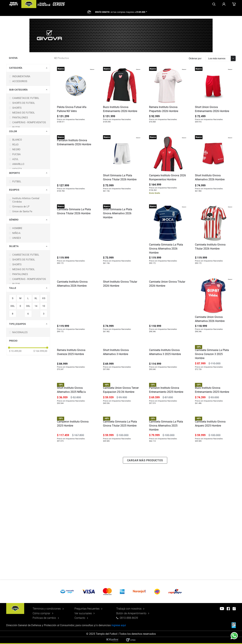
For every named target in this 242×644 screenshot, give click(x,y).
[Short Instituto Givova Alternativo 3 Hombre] (122, 377)
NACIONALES (20, 332)
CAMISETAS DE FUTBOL (26, 98)
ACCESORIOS (20, 81)
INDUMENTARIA (21, 76)
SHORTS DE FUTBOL (24, 103)
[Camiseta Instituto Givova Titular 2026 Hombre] (214, 236)
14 (36, 306)
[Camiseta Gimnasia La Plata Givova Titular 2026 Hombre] (76, 236)
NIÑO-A (16, 233)
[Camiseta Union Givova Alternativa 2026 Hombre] (214, 307)
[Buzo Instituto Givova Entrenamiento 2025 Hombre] (214, 448)
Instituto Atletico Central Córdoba (26, 200)
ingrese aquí (119, 625)
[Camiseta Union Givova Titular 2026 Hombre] (168, 307)
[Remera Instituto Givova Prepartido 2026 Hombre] (168, 97)
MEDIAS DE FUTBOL (24, 113)
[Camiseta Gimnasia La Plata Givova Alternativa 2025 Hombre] (168, 519)
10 (44, 306)
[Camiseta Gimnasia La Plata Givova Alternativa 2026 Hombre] (168, 236)
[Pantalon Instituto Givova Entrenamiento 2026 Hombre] (76, 166)
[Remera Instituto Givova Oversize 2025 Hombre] (76, 377)
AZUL (15, 159)
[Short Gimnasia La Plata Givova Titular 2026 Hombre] (122, 166)
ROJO (15, 145)
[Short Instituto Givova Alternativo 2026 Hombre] (214, 166)
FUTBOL (17, 182)
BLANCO (17, 140)
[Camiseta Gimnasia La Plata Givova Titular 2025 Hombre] (122, 519)
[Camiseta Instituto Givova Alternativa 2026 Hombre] (76, 307)
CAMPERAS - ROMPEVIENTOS (29, 122)
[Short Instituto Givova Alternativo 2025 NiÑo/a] (76, 448)
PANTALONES (20, 118)
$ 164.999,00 (40, 351)
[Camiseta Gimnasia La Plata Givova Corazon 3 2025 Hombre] (214, 377)
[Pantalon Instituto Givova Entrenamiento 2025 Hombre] (168, 448)
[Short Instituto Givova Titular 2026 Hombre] (122, 307)
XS (44, 298)
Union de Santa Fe (22, 211)
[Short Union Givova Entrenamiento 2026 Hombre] (214, 97)
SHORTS (17, 108)
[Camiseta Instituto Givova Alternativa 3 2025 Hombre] (168, 377)
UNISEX (17, 238)
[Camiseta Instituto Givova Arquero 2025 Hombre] (214, 519)
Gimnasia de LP (21, 207)
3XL (28, 306)
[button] (29, 68)
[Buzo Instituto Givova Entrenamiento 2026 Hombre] (122, 97)
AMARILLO (18, 164)
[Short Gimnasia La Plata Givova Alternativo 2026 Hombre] (122, 236)
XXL (13, 306)
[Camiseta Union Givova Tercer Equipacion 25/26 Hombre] (122, 448)
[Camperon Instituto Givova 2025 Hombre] (76, 519)
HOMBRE (17, 228)
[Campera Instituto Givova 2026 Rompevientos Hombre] (168, 166)
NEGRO (16, 149)
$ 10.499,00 (15, 351)
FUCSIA (16, 154)
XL (36, 298)
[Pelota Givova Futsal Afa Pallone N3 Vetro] (76, 97)
